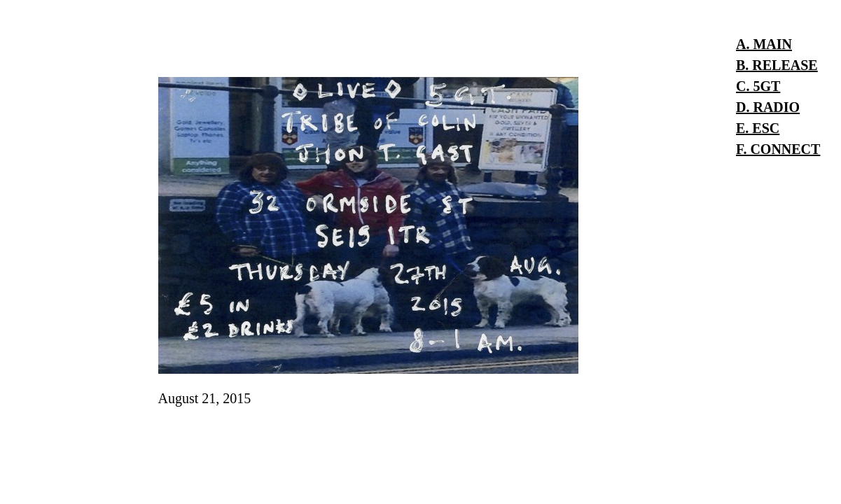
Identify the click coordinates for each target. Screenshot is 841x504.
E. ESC (758, 128)
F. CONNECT (778, 149)
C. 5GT (758, 86)
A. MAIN (764, 44)
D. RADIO (768, 107)
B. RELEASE (777, 65)
